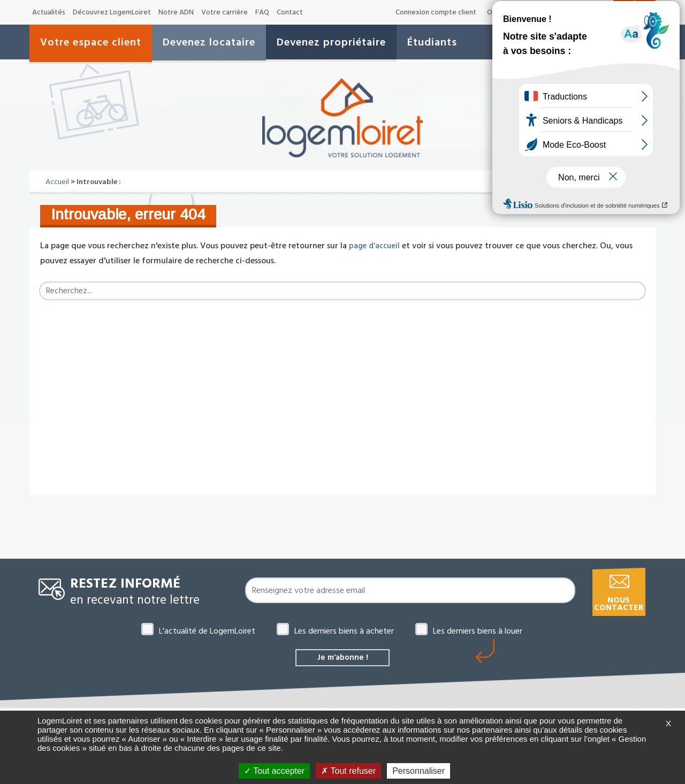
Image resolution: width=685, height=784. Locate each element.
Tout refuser (348, 771)
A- (568, 13)
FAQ (262, 12)
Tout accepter (274, 771)
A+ (605, 12)
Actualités (49, 12)
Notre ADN (176, 12)
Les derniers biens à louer (478, 631)
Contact (290, 12)
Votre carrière (224, 12)
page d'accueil (376, 246)
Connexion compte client (436, 12)
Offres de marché (516, 12)
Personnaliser (418, 771)
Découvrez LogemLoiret (112, 12)
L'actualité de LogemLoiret (207, 631)
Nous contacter (619, 604)
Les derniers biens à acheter (344, 631)
